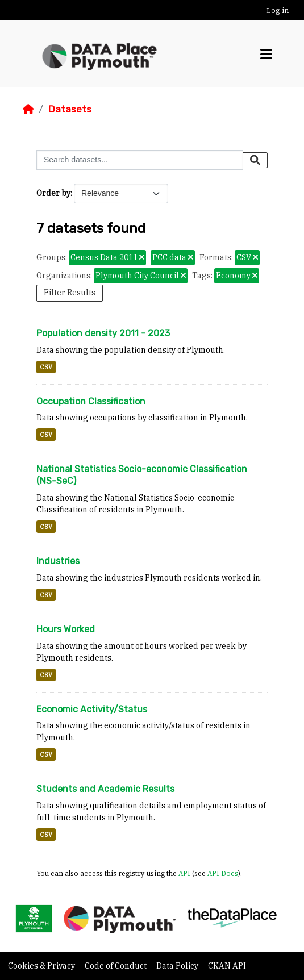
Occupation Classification (91, 401)
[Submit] (255, 160)
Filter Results (70, 293)
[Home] (28, 109)
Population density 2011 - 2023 (103, 333)
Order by (53, 193)
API (184, 873)
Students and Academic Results (105, 789)
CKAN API (227, 966)
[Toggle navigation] (266, 54)
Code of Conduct (116, 966)
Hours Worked (66, 629)
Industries (58, 561)
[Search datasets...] (140, 160)
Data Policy (178, 966)
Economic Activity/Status (92, 709)
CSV (46, 367)
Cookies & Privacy (42, 966)
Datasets (70, 109)
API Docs (223, 873)
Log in (278, 11)
